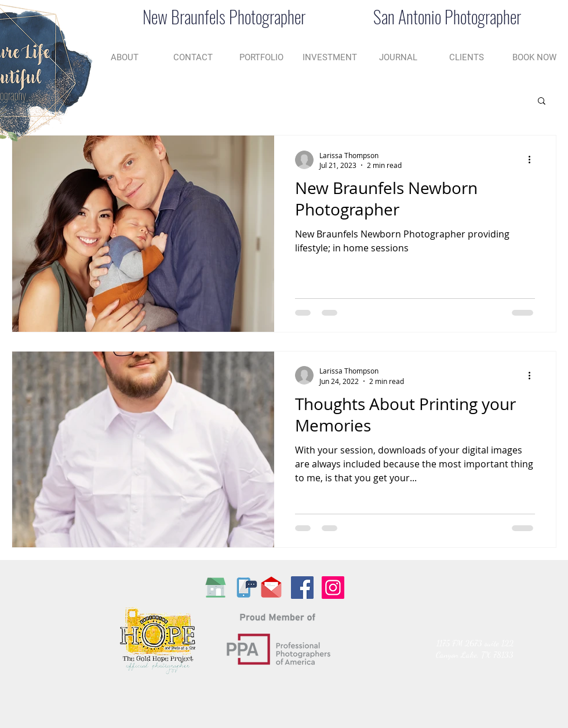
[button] (542, 102)
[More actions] (533, 160)
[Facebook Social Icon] (302, 588)
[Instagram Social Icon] (333, 588)
